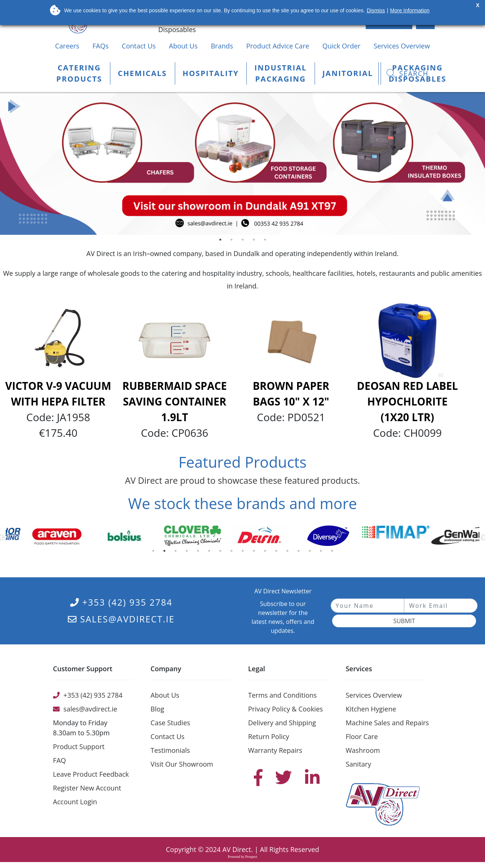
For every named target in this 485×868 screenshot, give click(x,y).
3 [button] (244, 242)
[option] (243, 163)
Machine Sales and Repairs (387, 723)
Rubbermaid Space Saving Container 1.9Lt (174, 401)
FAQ (59, 760)
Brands (222, 46)
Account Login (75, 802)
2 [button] (233, 242)
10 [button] (255, 553)
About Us (183, 46)
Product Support (79, 747)
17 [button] (334, 553)
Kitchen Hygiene (371, 709)
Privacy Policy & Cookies (286, 709)
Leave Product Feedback (91, 774)
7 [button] (222, 553)
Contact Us (139, 46)
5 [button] (267, 242)
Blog (158, 709)
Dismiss (376, 10)
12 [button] (278, 553)
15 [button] (311, 553)
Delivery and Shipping (282, 723)
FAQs (100, 46)
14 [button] (300, 553)
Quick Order (341, 46)
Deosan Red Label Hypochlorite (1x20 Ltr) (407, 401)
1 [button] (222, 242)
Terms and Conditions (283, 695)
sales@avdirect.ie (121, 619)
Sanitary (358, 764)
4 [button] (255, 242)
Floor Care (362, 736)
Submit (404, 621)
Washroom (363, 750)
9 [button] (244, 553)
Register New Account (87, 788)
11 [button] (267, 553)
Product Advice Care (278, 46)
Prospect (251, 857)
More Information (410, 10)
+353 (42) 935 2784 (121, 602)
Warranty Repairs (275, 750)
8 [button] (233, 553)
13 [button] (289, 553)
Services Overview (402, 46)
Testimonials (170, 750)
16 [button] (322, 553)
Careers (67, 46)
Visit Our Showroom (182, 764)
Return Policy (269, 736)
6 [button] (211, 553)
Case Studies (170, 723)
